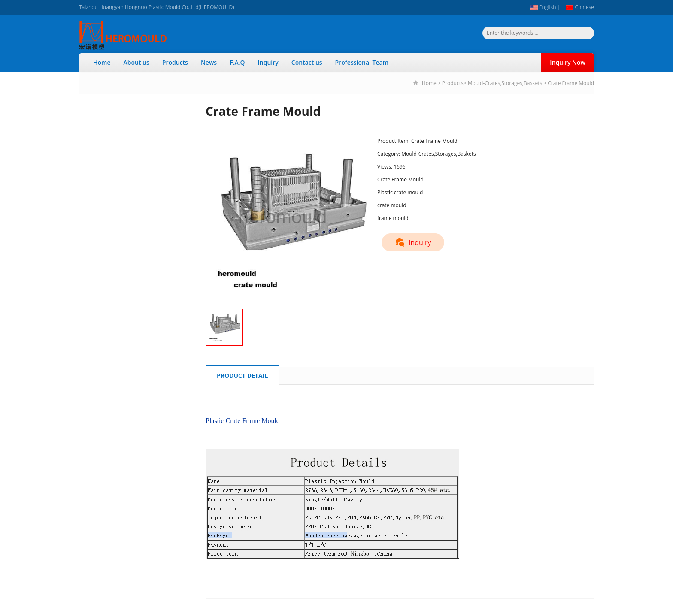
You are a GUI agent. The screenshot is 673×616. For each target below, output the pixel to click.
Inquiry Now (568, 62)
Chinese (580, 7)
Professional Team (362, 62)
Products (175, 62)
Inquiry (268, 62)
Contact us (307, 62)
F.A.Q (237, 62)
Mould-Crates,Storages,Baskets (505, 83)
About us (136, 62)
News (209, 62)
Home (102, 62)
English (543, 7)
